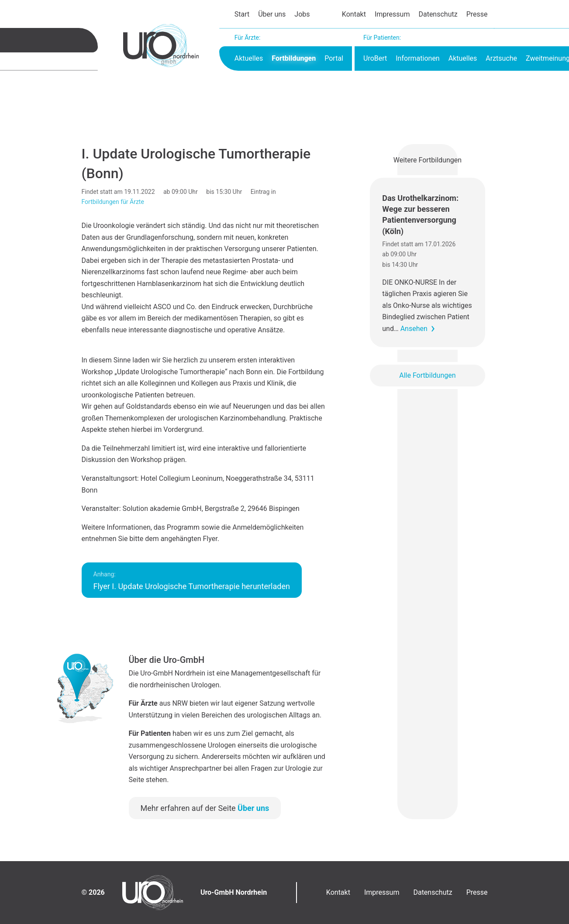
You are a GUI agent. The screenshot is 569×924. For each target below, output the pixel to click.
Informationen (417, 58)
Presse (477, 14)
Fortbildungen (294, 58)
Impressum (392, 14)
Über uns (272, 14)
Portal (334, 58)
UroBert (375, 58)
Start (242, 14)
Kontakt (354, 14)
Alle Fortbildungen (427, 375)
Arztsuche (501, 58)
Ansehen (414, 329)
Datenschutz (438, 14)
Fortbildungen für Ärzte (113, 202)
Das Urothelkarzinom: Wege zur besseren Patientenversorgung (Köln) (420, 215)
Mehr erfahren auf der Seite (205, 808)
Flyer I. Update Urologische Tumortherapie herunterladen (192, 581)
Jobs (302, 14)
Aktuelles (249, 58)
